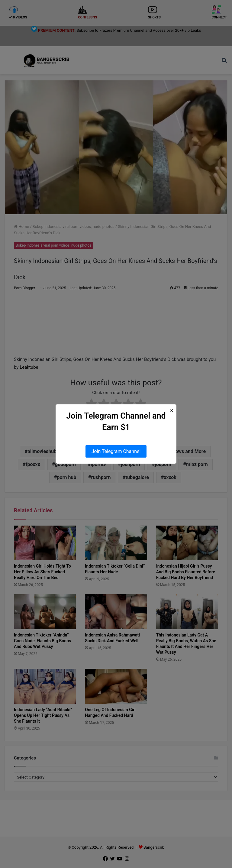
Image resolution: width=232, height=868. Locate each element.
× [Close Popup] (172, 411)
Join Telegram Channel (116, 451)
